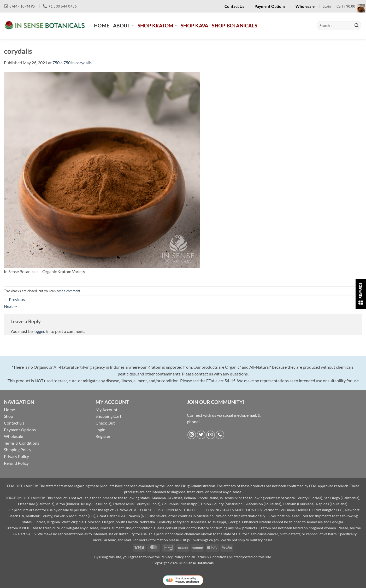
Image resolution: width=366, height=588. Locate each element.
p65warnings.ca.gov (203, 540)
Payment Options (20, 430)
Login (101, 430)
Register (103, 436)
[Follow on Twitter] (201, 435)
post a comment (68, 291)
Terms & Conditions (22, 443)
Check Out (105, 423)
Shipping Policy (18, 449)
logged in (42, 331)
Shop (8, 416)
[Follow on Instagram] (192, 435)
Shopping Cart (108, 416)
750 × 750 (61, 63)
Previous (14, 299)
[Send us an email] (211, 435)
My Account (107, 410)
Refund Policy (16, 463)
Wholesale (13, 436)
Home (9, 410)
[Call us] (220, 435)
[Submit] (357, 26)
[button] (327, 6)
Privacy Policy (16, 456)
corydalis (84, 63)
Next (11, 306)
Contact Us (14, 423)
